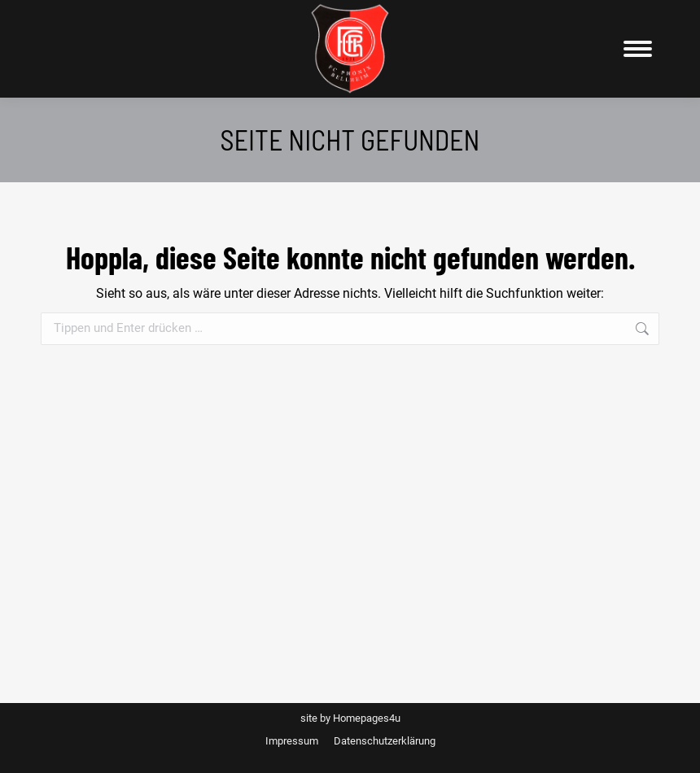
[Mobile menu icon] (638, 49)
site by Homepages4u (350, 718)
